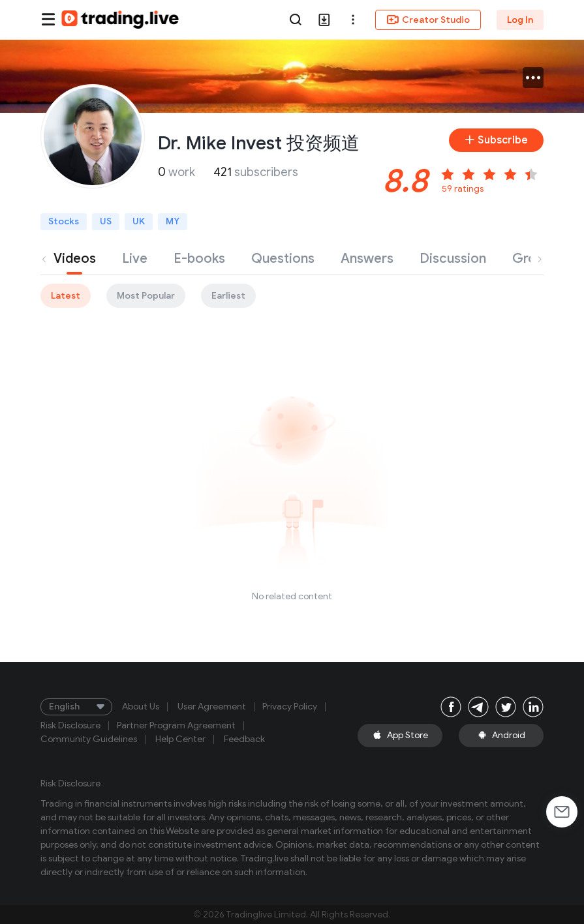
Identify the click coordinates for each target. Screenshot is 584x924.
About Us (141, 707)
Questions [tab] (283, 259)
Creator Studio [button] (428, 20)
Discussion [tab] (453, 259)
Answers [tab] (367, 259)
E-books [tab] (199, 259)
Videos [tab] (75, 259)
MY (173, 221)
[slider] (491, 172)
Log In (520, 20)
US (106, 221)
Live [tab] (135, 259)
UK (139, 221)
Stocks (64, 221)
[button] (353, 20)
